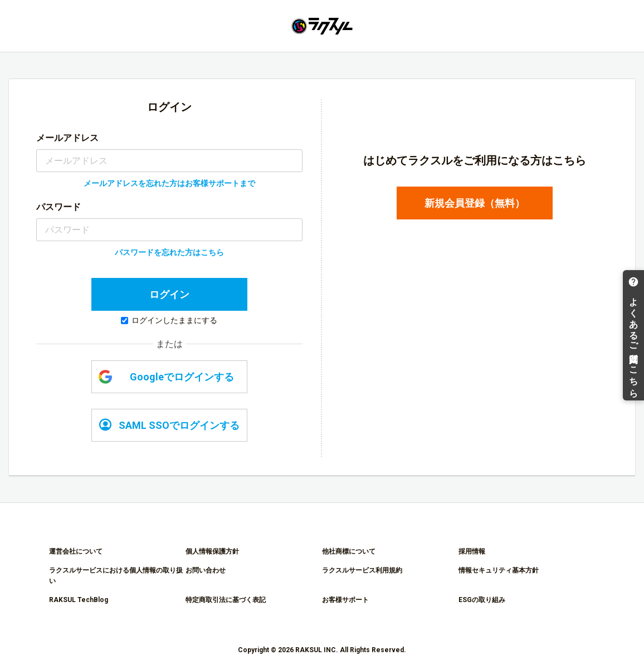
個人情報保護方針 (212, 551)
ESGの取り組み (482, 600)
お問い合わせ (206, 570)
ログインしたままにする (169, 320)
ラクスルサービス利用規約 (362, 570)
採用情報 (472, 551)
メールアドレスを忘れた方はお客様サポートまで (169, 183)
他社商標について (349, 551)
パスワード (58, 207)
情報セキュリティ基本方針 (499, 570)
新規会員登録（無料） (475, 203)
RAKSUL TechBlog (79, 600)
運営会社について (76, 551)
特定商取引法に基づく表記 (226, 600)
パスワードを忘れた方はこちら (169, 252)
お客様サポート (345, 600)
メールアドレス (67, 138)
